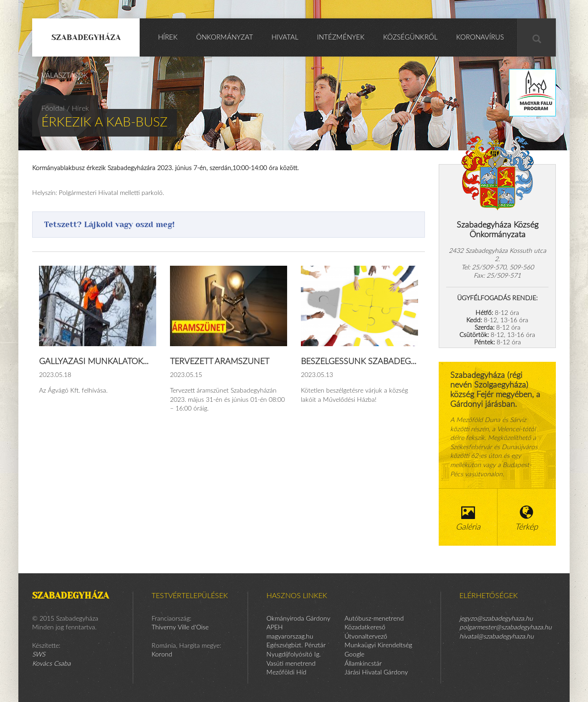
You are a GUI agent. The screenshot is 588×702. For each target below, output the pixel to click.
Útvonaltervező (366, 637)
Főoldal (53, 108)
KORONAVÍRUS (480, 37)
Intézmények (341, 37)
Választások (65, 76)
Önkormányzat (225, 37)
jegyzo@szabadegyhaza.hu (496, 619)
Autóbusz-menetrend (374, 619)
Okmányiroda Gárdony (298, 619)
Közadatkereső (365, 628)
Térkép (527, 518)
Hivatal (285, 37)
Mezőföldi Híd (286, 673)
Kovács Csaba (51, 664)
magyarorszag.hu (290, 637)
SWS (39, 655)
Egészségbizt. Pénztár (296, 645)
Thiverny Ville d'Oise (180, 628)
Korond (162, 655)
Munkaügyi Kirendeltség (378, 645)
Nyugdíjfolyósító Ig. (294, 655)
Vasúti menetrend (291, 664)
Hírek (168, 37)
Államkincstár (363, 664)
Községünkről (410, 37)
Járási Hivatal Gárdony (376, 673)
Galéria (468, 518)
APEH (275, 628)
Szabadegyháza (86, 37)
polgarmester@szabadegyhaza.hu (506, 628)
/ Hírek (78, 108)
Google (354, 655)
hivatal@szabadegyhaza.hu (497, 637)
